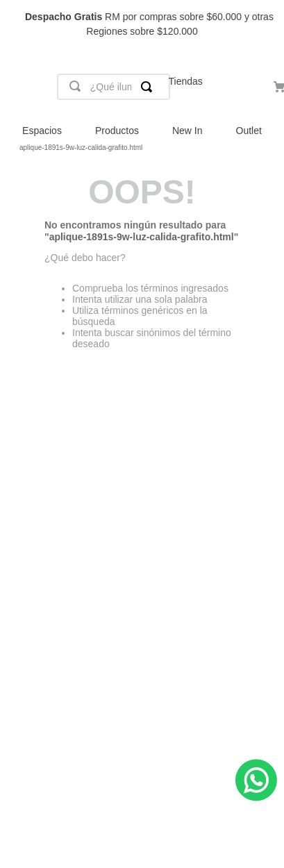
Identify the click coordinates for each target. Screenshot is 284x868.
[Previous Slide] (17, 25)
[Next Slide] (267, 25)
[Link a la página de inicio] (11, 148)
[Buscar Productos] (149, 87)
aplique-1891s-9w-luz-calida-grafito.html (81, 148)
